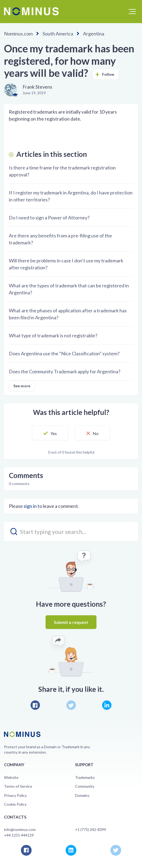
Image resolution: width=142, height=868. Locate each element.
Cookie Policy (15, 804)
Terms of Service (18, 786)
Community (85, 786)
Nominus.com (18, 34)
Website (11, 777)
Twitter (71, 705)
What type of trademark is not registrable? (53, 335)
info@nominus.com (20, 829)
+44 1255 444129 (19, 835)
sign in (30, 506)
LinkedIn (107, 705)
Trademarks (85, 777)
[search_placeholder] (71, 532)
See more (22, 386)
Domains (82, 795)
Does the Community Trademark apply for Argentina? (65, 371)
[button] (132, 12)
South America (58, 34)
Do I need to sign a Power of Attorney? (49, 218)
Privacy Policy (15, 795)
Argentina (94, 34)
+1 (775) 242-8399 (91, 829)
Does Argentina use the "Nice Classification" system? (64, 353)
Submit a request (71, 622)
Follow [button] (108, 74)
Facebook (35, 705)
